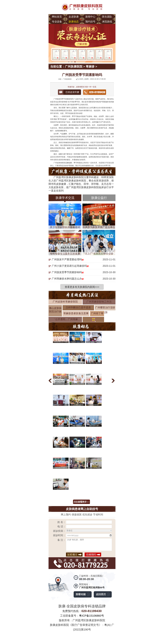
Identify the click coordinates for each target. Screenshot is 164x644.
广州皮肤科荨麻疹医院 (65, 302)
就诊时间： (59, 535)
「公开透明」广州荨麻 (65, 319)
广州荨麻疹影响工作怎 (99, 302)
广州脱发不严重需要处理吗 (67, 259)
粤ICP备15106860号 (91, 616)
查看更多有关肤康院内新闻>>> (82, 287)
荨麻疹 (90, 67)
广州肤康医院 (74, 67)
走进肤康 (74, 17)
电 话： (62, 526)
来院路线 (107, 22)
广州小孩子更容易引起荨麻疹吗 (69, 266)
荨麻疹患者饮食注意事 (76, 313)
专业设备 (57, 22)
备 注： (62, 540)
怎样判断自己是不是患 (78, 307)
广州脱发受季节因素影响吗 (67, 272)
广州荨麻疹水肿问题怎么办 (67, 279)
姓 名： (62, 522)
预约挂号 (90, 22)
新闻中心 (90, 17)
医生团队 (107, 17)
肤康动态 (74, 22)
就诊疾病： (59, 531)
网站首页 (57, 17)
